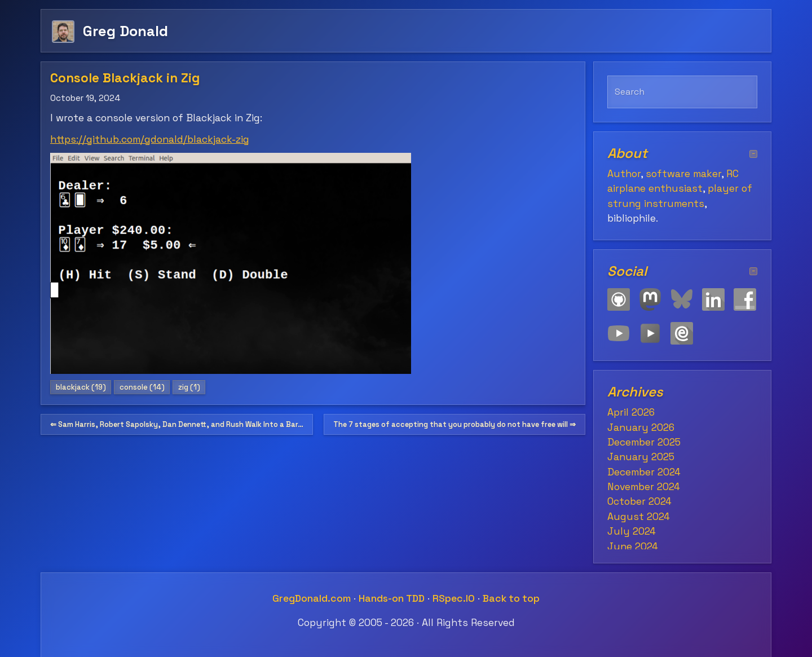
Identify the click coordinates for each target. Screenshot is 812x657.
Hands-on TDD (392, 598)
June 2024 (633, 546)
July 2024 (632, 531)
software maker (683, 174)
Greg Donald (125, 31)
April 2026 (631, 412)
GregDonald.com (312, 598)
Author (624, 174)
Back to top (511, 598)
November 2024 (644, 487)
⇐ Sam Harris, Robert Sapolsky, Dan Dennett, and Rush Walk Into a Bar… (177, 424)
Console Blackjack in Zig (125, 78)
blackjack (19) (81, 387)
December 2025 (644, 442)
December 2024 (644, 472)
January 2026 (641, 427)
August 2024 (639, 517)
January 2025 (641, 457)
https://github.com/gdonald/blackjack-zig (150, 139)
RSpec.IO (454, 598)
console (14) (142, 387)
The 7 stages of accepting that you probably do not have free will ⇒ (454, 424)
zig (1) (189, 387)
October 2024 (639, 501)
